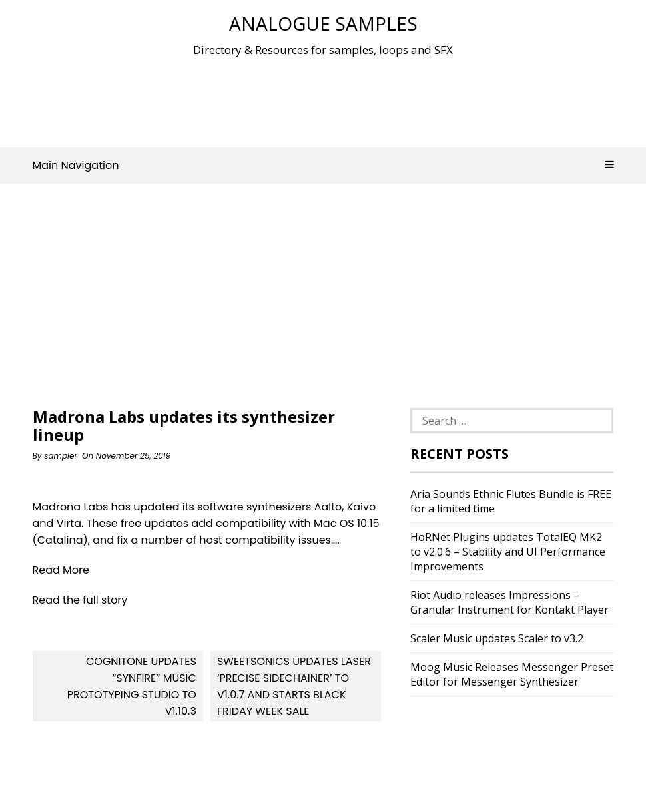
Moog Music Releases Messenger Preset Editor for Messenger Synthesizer (512, 674)
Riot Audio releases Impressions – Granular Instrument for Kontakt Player (509, 602)
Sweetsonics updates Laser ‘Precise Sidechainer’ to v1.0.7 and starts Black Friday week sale (294, 686)
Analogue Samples (323, 23)
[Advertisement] (323, 99)
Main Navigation (323, 165)
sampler (61, 456)
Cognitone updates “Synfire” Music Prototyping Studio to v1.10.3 (132, 686)
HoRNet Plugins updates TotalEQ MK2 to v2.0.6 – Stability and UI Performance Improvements (508, 552)
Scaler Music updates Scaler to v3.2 (497, 638)
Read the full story (80, 600)
